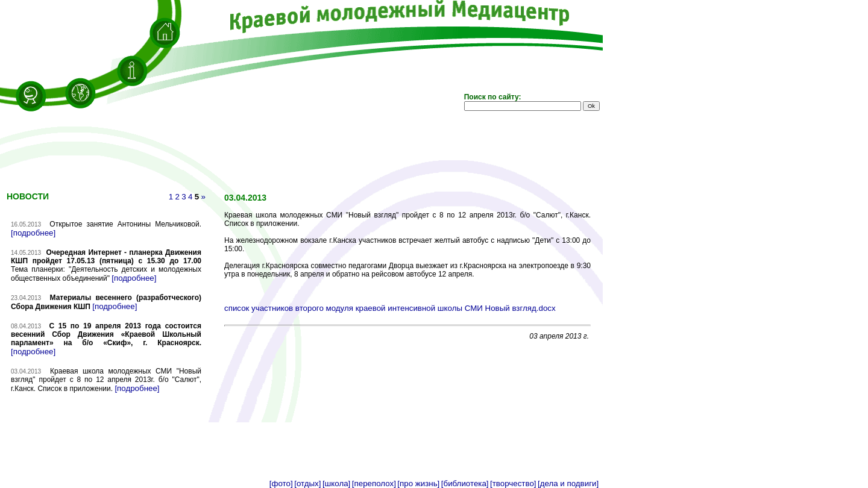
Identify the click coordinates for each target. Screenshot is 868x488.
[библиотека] (465, 483)
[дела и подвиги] (568, 483)
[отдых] (307, 483)
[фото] (281, 483)
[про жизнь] (418, 483)
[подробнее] (33, 233)
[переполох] (374, 483)
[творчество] (513, 483)
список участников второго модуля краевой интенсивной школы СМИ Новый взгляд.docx (390, 308)
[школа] (336, 483)
